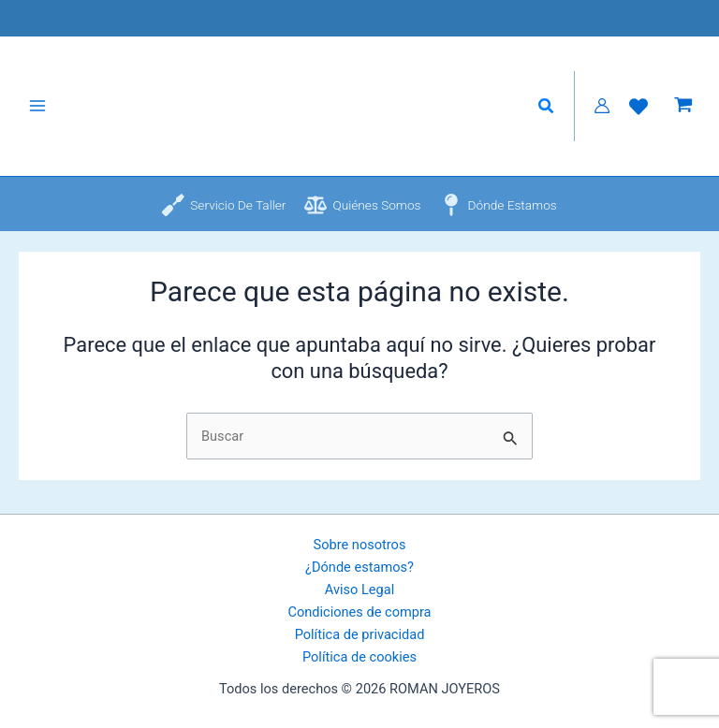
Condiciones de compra (359, 612)
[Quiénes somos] (362, 217)
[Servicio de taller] (224, 217)
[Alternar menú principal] (37, 112)
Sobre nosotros (360, 545)
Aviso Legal (359, 590)
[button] (547, 113)
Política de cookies (359, 657)
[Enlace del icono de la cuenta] (602, 112)
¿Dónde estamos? (359, 567)
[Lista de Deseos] (638, 112)
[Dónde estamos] (499, 217)
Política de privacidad (360, 634)
